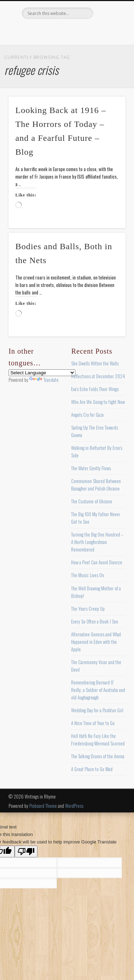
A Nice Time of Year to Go (93, 723)
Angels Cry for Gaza (87, 415)
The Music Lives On (88, 575)
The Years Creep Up (88, 609)
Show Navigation (108, 64)
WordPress (74, 806)
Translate (44, 380)
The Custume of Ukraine (92, 501)
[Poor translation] (26, 851)
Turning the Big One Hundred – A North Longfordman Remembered (97, 542)
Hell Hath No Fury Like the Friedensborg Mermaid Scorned (98, 740)
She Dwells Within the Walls (95, 363)
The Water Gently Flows (91, 468)
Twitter (51, 31)
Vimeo (81, 31)
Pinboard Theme (43, 806)
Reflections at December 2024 (98, 376)
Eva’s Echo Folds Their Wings (95, 389)
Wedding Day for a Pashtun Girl (97, 710)
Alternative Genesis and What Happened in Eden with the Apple (96, 642)
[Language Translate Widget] (42, 373)
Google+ (95, 31)
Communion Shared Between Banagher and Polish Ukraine (96, 485)
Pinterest (66, 31)
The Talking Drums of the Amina (98, 756)
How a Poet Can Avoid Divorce (97, 562)
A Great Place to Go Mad (92, 769)
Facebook (37, 31)
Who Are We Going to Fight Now (98, 402)
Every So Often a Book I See (95, 621)
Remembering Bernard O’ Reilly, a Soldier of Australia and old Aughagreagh (98, 690)
